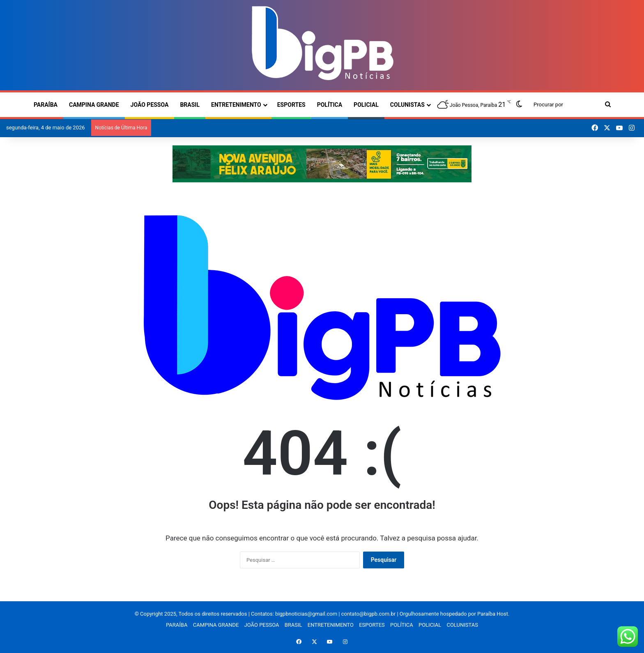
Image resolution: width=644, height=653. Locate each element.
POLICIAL (366, 105)
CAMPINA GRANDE (94, 105)
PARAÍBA (46, 105)
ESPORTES (291, 105)
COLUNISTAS (407, 105)
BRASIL (190, 105)
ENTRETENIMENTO (236, 105)
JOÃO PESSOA (150, 105)
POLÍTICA (330, 105)
